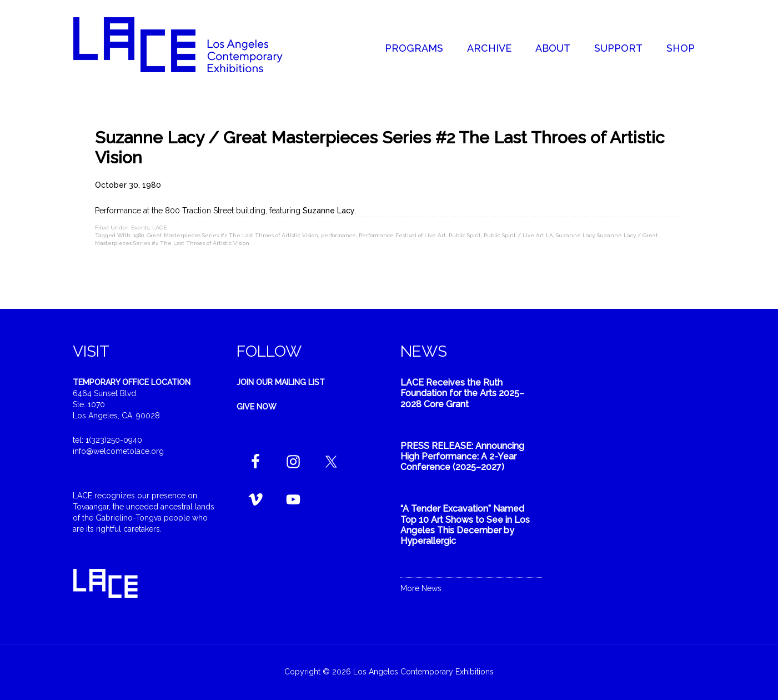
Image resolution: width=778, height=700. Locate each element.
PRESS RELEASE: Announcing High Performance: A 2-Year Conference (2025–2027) (462, 456)
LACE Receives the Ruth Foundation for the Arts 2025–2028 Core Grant (462, 393)
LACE (159, 227)
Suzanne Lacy (575, 235)
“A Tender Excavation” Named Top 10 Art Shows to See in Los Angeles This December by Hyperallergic (465, 525)
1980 (139, 235)
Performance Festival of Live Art (402, 235)
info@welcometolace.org (118, 451)
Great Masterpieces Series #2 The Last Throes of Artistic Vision (232, 235)
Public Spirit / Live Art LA (518, 235)
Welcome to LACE (189, 44)
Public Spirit (465, 235)
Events (140, 227)
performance (338, 235)
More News (421, 588)
